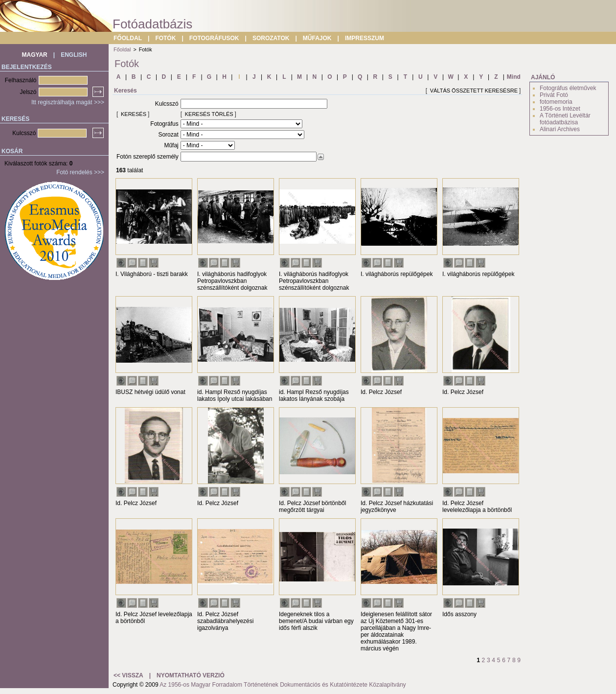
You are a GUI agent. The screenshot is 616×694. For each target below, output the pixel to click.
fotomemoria (556, 102)
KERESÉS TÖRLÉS (209, 114)
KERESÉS (134, 114)
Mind (514, 77)
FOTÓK (165, 38)
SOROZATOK (271, 38)
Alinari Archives (560, 129)
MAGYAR (35, 55)
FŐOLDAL (128, 38)
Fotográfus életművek (568, 88)
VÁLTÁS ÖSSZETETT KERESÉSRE (474, 91)
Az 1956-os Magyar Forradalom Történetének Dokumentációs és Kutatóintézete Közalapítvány (283, 685)
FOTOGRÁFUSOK (214, 38)
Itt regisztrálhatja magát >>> (68, 102)
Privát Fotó (554, 95)
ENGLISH (74, 55)
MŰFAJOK (317, 38)
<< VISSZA (128, 675)
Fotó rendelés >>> (80, 172)
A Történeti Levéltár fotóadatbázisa (565, 119)
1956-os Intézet (560, 109)
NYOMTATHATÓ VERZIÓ (191, 675)
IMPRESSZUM (365, 38)
